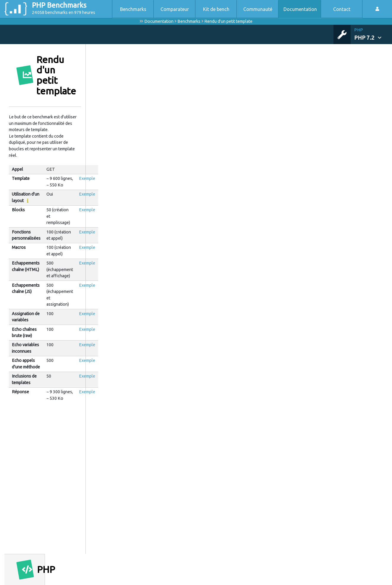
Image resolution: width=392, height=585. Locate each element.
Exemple (87, 178)
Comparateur (175, 9)
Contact (342, 9)
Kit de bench (216, 9)
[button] (373, 34)
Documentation (300, 9)
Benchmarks (133, 9)
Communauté (258, 9)
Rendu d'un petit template (228, 21)
